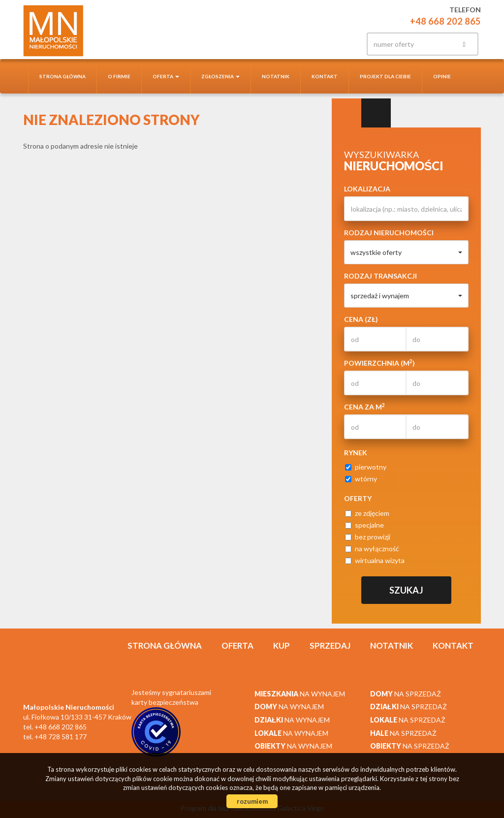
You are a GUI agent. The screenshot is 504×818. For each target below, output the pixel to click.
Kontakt (325, 76)
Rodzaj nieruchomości (389, 233)
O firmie (119, 76)
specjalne (364, 525)
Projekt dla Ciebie (385, 76)
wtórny (361, 479)
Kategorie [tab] (376, 113)
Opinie (442, 76)
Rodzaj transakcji (380, 276)
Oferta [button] (166, 76)
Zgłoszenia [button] (220, 76)
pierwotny (366, 467)
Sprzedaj (330, 645)
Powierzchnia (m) (379, 363)
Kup (282, 645)
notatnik (276, 76)
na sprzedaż (406, 694)
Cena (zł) (361, 319)
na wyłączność (372, 549)
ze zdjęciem (367, 513)
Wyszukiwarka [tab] (346, 113)
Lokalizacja (367, 189)
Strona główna (63, 76)
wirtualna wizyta (375, 560)
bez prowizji (368, 537)
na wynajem (300, 694)
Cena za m (364, 407)
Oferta (237, 645)
